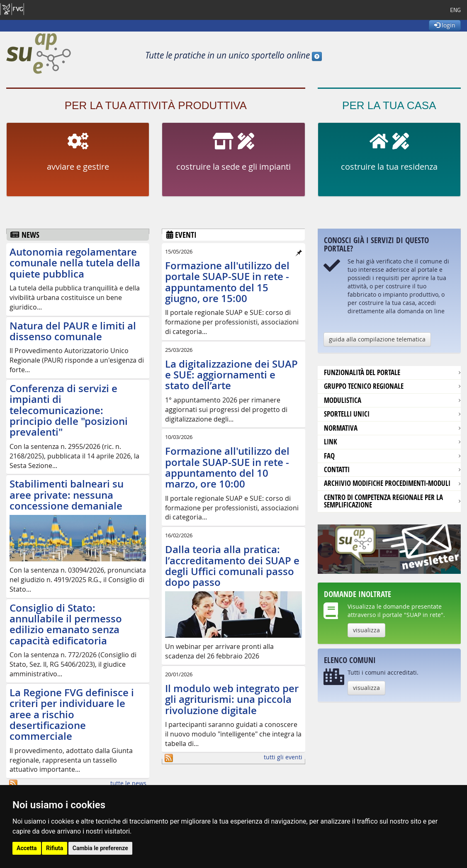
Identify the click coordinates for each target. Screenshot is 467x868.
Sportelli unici (347, 414)
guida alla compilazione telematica (377, 339)
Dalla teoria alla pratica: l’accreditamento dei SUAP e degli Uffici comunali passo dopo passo (232, 566)
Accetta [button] (27, 848)
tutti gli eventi (283, 757)
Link (331, 442)
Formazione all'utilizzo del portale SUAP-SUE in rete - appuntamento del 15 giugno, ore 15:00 (227, 282)
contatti (337, 469)
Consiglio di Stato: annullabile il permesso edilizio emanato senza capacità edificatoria (66, 624)
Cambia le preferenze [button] (100, 848)
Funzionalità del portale (362, 372)
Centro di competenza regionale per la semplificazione (383, 501)
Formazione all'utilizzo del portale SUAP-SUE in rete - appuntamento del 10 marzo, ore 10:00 (227, 467)
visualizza (366, 630)
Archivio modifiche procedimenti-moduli (387, 483)
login (445, 25)
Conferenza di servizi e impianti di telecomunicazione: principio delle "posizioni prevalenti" (69, 410)
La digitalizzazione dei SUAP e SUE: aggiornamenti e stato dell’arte (231, 375)
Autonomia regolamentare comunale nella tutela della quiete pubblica (75, 263)
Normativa (341, 428)
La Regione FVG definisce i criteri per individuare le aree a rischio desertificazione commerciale (72, 714)
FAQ (329, 456)
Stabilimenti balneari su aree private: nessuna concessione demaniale (67, 495)
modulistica (343, 400)
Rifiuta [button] (55, 848)
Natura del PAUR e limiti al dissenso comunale (73, 331)
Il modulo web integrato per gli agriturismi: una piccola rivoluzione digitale (232, 699)
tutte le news (128, 783)
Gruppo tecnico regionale (364, 386)
